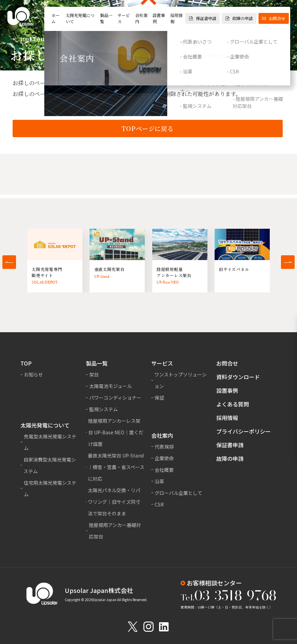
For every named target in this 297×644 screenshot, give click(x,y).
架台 (94, 374)
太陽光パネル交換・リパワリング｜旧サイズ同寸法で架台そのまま (114, 502)
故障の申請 (239, 18)
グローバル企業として (178, 493)
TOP (26, 363)
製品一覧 (106, 18)
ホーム (56, 18)
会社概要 (164, 470)
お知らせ (33, 374)
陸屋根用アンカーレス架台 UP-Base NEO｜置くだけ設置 (116, 432)
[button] (9, 262)
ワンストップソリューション (181, 380)
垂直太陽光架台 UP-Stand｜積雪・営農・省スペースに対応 (116, 467)
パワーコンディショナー (115, 398)
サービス (124, 18)
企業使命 (164, 458)
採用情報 (176, 18)
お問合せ (273, 18)
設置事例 (159, 18)
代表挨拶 (164, 447)
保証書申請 (203, 18)
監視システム (104, 409)
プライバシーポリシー (244, 431)
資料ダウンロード (238, 377)
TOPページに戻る (148, 129)
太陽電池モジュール (111, 386)
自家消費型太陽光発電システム (50, 465)
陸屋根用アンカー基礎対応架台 (115, 531)
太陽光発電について (80, 18)
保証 (159, 398)
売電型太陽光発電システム (50, 442)
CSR (159, 504)
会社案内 (141, 18)
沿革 (159, 481)
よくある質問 (233, 404)
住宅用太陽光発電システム (50, 488)
